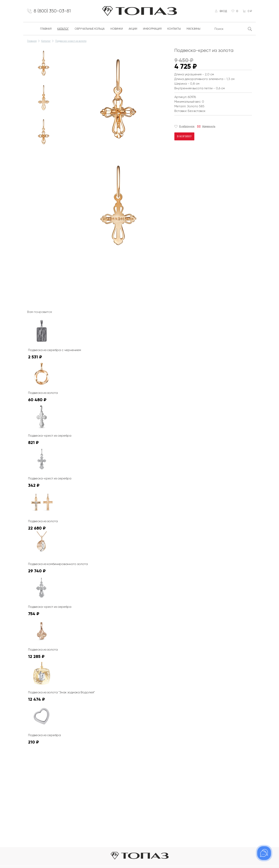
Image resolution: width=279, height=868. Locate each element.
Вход (223, 11)
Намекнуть (209, 126)
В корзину (184, 136)
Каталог (63, 29)
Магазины (193, 29)
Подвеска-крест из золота (71, 41)
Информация (152, 29)
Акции (133, 29)
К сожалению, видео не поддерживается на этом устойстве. (95, 273)
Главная (46, 29)
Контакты (174, 29)
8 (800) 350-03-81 (52, 11)
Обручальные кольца (90, 29)
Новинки (117, 29)
